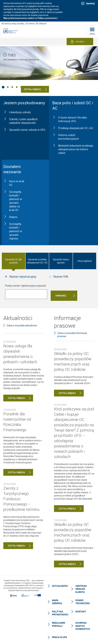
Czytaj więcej (14, 397)
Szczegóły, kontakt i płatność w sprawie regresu (16, 231)
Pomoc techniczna (83, 600)
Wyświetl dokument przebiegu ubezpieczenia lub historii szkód (76, 149)
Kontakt (81, 610)
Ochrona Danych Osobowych (83, 624)
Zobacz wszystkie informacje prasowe (72, 333)
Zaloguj (80, 42)
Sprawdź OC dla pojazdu (13, 261)
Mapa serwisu (57, 600)
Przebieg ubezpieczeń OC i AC (76, 128)
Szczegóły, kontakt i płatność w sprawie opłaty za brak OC (16, 201)
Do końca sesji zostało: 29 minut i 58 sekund (24, 23)
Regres (13, 217)
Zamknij (90, 3)
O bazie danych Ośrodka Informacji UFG (73, 119)
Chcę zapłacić (85, 261)
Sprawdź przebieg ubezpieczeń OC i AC (37, 261)
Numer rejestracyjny (23, 276)
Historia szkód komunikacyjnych (68, 137)
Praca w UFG (59, 636)
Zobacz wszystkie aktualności (22, 324)
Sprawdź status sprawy (61, 261)
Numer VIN (61, 276)
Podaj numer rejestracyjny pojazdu (25, 286)
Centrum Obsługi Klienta (81, 587)
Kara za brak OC (17, 183)
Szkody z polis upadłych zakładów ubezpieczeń (23, 121)
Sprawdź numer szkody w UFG (27, 130)
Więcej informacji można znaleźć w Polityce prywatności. (31, 18)
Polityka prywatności (60, 612)
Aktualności (60, 585)
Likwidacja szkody (20, 112)
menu (92, 34)
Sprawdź (61, 294)
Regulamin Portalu (59, 623)
